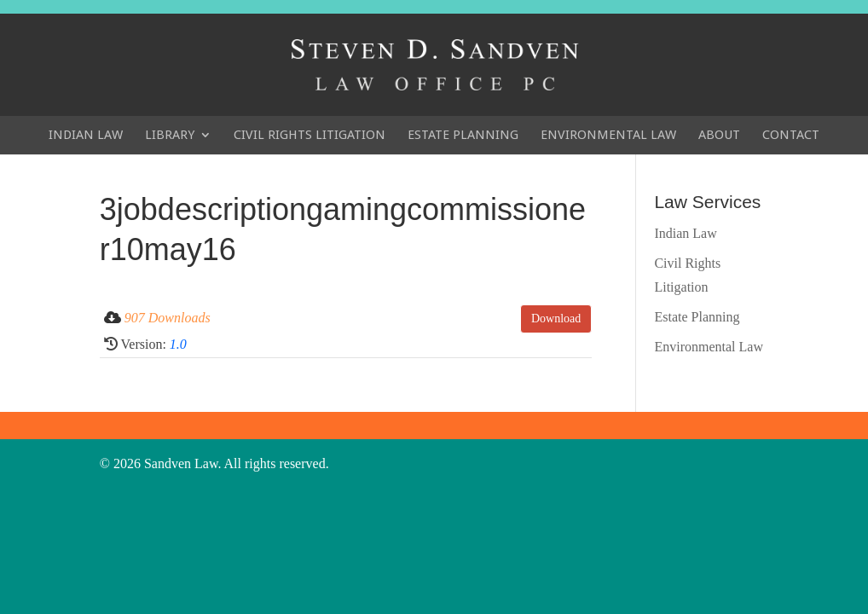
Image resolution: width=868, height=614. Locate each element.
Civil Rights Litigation (310, 135)
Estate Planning (463, 135)
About (719, 135)
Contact (791, 135)
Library (170, 135)
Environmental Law (608, 135)
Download (556, 319)
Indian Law (86, 135)
